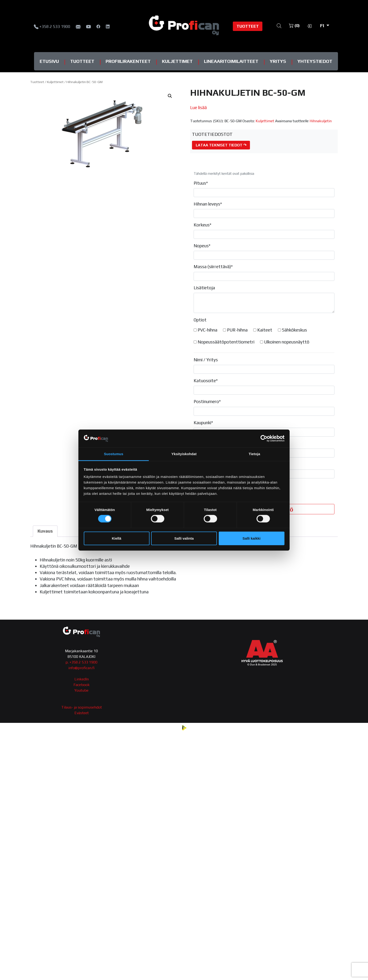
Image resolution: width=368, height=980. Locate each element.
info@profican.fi (81, 668)
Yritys (278, 61)
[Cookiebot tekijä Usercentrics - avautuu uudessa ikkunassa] (264, 439)
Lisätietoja (204, 288)
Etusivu (49, 61)
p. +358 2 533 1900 (81, 662)
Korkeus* (203, 225)
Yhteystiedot (315, 61)
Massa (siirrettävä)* (213, 267)
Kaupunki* (203, 423)
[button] (170, 96)
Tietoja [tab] (255, 454)
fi (323, 25)
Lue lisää (198, 107)
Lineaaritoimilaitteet (231, 61)
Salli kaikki (251, 538)
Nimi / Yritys (206, 360)
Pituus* (201, 183)
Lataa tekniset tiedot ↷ (221, 145)
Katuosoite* (206, 381)
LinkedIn (82, 679)
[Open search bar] (279, 25)
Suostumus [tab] (114, 454)
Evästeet (82, 713)
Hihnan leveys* (208, 204)
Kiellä (116, 538)
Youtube (81, 690)
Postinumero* (207, 401)
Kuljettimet (177, 61)
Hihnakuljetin (321, 121)
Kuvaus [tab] (45, 531)
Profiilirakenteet (128, 61)
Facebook (82, 685)
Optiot (200, 320)
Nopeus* (202, 246)
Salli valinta (184, 538)
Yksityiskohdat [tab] (184, 454)
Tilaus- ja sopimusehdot (82, 707)
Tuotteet (248, 26)
